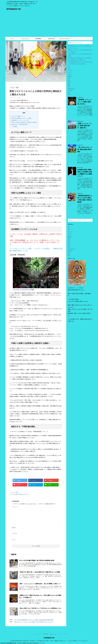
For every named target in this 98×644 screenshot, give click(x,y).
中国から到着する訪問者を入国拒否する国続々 (24, 122)
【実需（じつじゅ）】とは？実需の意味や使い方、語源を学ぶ (85, 126)
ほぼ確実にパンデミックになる (20, 120)
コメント (15, 507)
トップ (12, 39)
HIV (69, 67)
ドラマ (70, 72)
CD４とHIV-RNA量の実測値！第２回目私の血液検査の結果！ (37, 560)
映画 (69, 84)
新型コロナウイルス (24, 494)
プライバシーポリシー (65, 39)
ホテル (70, 74)
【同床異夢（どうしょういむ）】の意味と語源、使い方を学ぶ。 (85, 102)
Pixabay (25, 290)
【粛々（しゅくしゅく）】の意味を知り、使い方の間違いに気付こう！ (40, 584)
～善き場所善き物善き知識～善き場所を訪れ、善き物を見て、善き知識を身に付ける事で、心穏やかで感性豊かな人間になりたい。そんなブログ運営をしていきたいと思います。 (49, 641)
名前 (14, 528)
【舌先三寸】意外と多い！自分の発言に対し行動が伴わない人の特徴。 (40, 572)
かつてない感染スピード (18, 116)
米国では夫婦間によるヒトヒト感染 (21, 118)
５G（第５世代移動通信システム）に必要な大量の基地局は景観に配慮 (34, 620)
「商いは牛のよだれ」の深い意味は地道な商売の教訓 (85, 149)
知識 (17, 492)
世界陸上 (70, 76)
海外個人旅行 (71, 88)
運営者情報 (38, 39)
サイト (14, 540)
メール (14, 534)
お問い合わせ (51, 39)
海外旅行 (70, 90)
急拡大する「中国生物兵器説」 (20, 124)
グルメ (70, 69)
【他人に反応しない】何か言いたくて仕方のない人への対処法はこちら (40, 608)
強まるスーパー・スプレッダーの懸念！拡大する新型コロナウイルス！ (34, 622)
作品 (69, 78)
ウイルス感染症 (15, 494)
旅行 (69, 82)
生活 (69, 92)
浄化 (69, 86)
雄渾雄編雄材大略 (13, 9)
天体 (69, 80)
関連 (15, 126)
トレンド (13, 492)
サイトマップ (25, 39)
